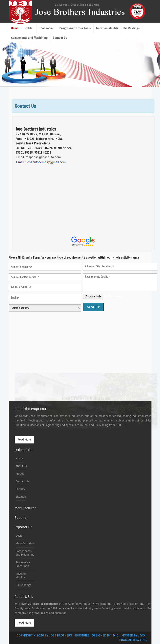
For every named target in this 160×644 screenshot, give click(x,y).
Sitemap (21, 497)
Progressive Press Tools (75, 28)
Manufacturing (25, 543)
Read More (24, 440)
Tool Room (46, 28)
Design (20, 536)
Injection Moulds (107, 28)
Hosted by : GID (135, 635)
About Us (21, 466)
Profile (28, 28)
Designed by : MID (106, 635)
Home (15, 28)
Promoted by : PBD (133, 640)
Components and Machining (29, 38)
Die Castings (131, 28)
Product (21, 474)
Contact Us (60, 38)
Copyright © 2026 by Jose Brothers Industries (54, 635)
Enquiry (21, 489)
